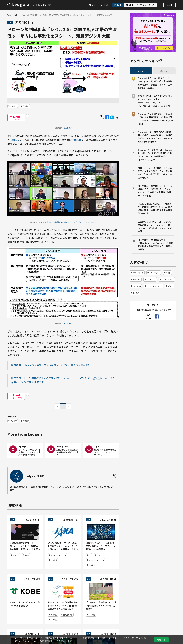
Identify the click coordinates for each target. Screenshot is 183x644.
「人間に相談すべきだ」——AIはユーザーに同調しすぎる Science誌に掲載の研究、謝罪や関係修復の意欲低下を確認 (156, 209)
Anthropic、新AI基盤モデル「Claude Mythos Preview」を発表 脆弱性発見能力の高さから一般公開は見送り (156, 244)
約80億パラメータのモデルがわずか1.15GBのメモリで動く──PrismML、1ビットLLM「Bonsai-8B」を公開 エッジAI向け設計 (155, 101)
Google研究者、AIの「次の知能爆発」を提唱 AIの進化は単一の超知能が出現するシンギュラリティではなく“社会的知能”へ (155, 137)
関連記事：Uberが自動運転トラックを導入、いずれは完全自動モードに (51, 365)
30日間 (164, 71)
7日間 (141, 71)
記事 (119, 5)
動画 (131, 5)
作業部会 (76, 140)
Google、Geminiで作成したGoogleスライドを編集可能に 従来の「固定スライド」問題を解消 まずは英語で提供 (155, 119)
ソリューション (147, 5)
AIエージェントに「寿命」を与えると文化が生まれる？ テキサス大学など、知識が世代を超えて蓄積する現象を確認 (155, 173)
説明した (15, 140)
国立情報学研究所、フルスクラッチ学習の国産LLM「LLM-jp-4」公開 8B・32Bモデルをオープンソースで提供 (155, 227)
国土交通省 (68, 128)
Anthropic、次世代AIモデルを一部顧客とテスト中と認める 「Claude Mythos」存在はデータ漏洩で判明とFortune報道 (156, 191)
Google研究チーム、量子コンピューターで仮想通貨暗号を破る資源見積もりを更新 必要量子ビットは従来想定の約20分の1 (156, 83)
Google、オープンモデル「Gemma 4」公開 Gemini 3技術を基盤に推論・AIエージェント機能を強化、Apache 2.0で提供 (155, 155)
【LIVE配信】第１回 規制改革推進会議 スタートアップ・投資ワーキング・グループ (68, 222)
